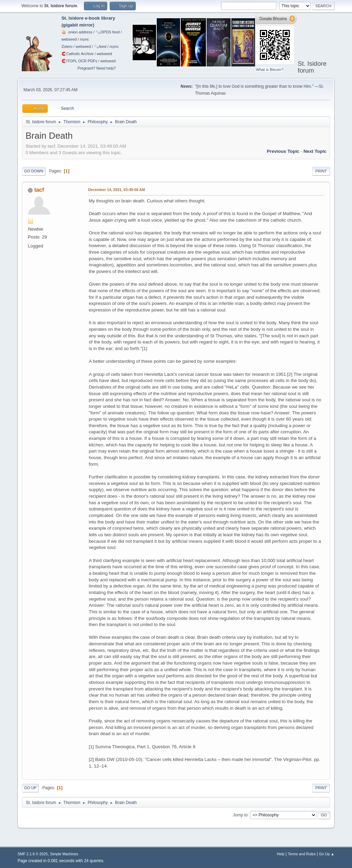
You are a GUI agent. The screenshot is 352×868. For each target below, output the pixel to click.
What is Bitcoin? (269, 70)
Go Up (30, 788)
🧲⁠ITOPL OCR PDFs (79, 61)
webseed (69, 39)
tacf (39, 190)
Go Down (34, 171)
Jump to (240, 815)
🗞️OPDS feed (108, 32)
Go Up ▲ (327, 854)
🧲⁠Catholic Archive (78, 54)
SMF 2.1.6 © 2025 (33, 854)
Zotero (67, 46)
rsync (84, 39)
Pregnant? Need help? (97, 68)
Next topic (315, 151)
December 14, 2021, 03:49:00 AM (117, 190)
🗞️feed (100, 46)
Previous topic (283, 151)
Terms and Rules (302, 854)
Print (321, 171)
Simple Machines (64, 854)
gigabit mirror (78, 25)
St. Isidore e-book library (88, 18)
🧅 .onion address (77, 32)
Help (280, 854)
